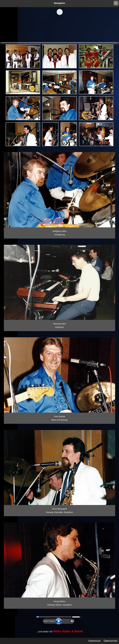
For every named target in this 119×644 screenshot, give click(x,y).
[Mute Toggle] (72, 621)
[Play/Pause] (59, 621)
